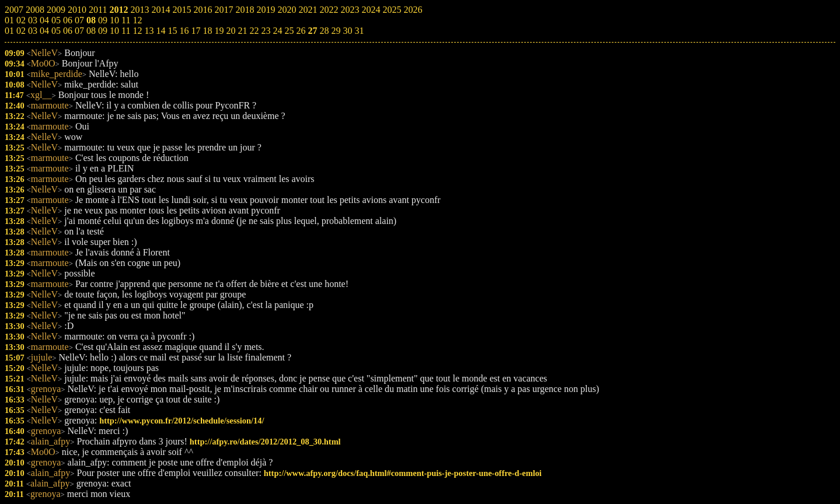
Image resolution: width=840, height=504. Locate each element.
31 (359, 31)
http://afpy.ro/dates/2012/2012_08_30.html (265, 442)
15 (172, 31)
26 (301, 31)
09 (103, 31)
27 (312, 31)
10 (114, 31)
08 (91, 31)
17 (196, 31)
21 (242, 31)
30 (347, 31)
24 (277, 31)
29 (336, 31)
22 (254, 31)
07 (79, 31)
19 (219, 31)
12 (137, 31)
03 (33, 31)
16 (184, 31)
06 (68, 31)
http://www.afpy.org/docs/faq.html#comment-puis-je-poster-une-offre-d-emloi (403, 473)
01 (9, 31)
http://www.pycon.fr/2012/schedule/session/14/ (182, 421)
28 (324, 31)
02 (21, 31)
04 (44, 31)
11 (126, 31)
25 (289, 31)
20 (231, 31)
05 (56, 31)
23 (266, 31)
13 (149, 31)
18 (207, 31)
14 (161, 31)
